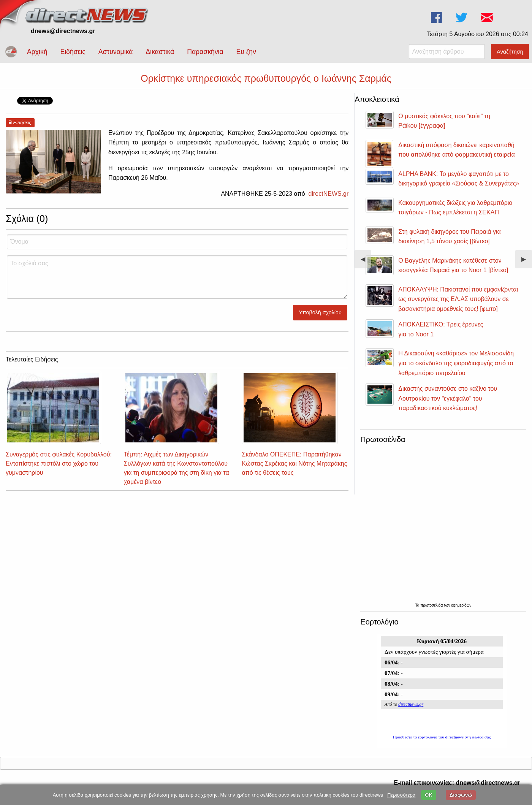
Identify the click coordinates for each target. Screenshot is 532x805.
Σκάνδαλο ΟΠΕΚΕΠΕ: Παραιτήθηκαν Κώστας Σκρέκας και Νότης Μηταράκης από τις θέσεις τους (295, 464)
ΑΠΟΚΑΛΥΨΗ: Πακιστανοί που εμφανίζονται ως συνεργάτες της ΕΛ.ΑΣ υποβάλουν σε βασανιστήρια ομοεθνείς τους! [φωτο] (458, 299)
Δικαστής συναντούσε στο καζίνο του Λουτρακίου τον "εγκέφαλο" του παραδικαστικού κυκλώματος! (448, 398)
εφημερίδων (461, 605)
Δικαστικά (160, 52)
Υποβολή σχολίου (320, 312)
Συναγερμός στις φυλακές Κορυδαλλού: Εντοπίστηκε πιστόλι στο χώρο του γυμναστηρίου (59, 464)
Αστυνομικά (116, 52)
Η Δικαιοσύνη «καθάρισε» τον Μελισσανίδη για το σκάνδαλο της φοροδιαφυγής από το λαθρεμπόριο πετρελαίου (456, 363)
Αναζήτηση (510, 52)
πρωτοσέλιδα (432, 605)
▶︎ (527, 262)
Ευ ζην (246, 52)
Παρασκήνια (205, 52)
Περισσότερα (401, 795)
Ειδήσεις (73, 52)
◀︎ (366, 262)
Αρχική (37, 52)
